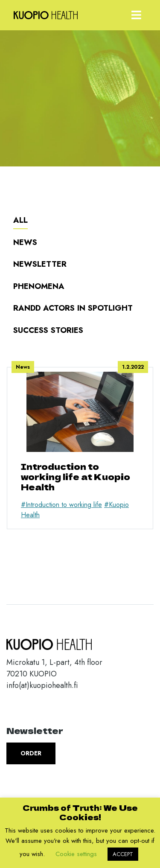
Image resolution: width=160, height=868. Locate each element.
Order (31, 753)
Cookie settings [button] (76, 854)
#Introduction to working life (61, 505)
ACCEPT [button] (123, 854)
